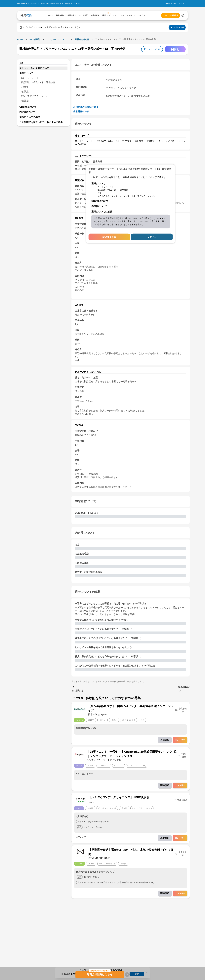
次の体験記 (184, 689)
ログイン (152, 237)
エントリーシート (30, 78)
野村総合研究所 (82, 39)
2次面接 (25, 92)
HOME (20, 39)
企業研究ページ (83, 112)
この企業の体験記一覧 (86, 107)
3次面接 (25, 101)
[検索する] (183, 15)
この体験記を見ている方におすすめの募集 (41, 122)
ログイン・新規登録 (171, 15)
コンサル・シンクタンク (58, 39)
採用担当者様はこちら (174, 4)
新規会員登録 (109, 237)
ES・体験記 (35, 39)
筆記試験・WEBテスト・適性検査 (38, 82)
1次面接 (25, 87)
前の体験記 (77, 689)
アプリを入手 (177, 27)
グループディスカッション (34, 96)
